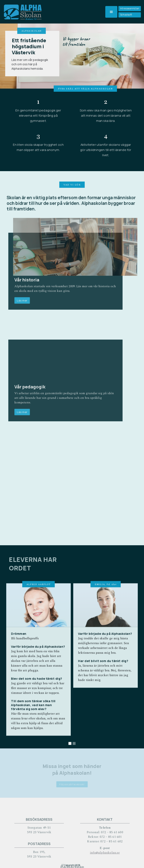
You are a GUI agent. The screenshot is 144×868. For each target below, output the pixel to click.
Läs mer (27, 297)
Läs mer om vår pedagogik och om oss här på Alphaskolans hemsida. (30, 64)
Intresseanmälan (130, 8)
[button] (111, 12)
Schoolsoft (126, 15)
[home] (22, 12)
